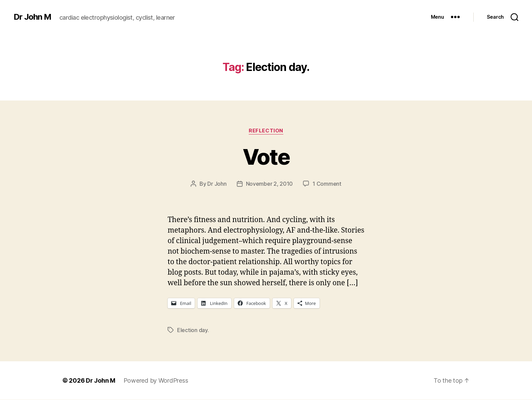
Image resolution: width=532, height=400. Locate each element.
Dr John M (32, 17)
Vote (266, 157)
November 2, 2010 (270, 184)
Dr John (217, 184)
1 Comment (327, 184)
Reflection (266, 131)
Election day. (193, 330)
